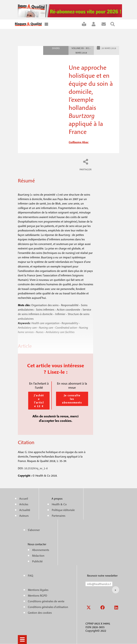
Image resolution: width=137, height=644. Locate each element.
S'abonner (86, 24)
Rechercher (115, 24)
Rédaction (38, 556)
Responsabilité (70, 305)
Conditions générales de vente (46, 601)
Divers (56, 48)
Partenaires (59, 516)
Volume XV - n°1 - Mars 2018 (81, 50)
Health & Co (59, 504)
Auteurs (24, 516)
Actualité (25, 510)
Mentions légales (38, 590)
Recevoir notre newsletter (102, 576)
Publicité (37, 561)
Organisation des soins (45, 305)
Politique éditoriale (63, 510)
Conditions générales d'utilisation (48, 607)
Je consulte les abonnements (72, 399)
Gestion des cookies (40, 613)
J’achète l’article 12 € (39, 401)
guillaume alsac (79, 142)
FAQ (31, 576)
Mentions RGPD (37, 596)
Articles (24, 504)
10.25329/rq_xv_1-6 (36, 468)
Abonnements (41, 550)
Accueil (24, 499)
